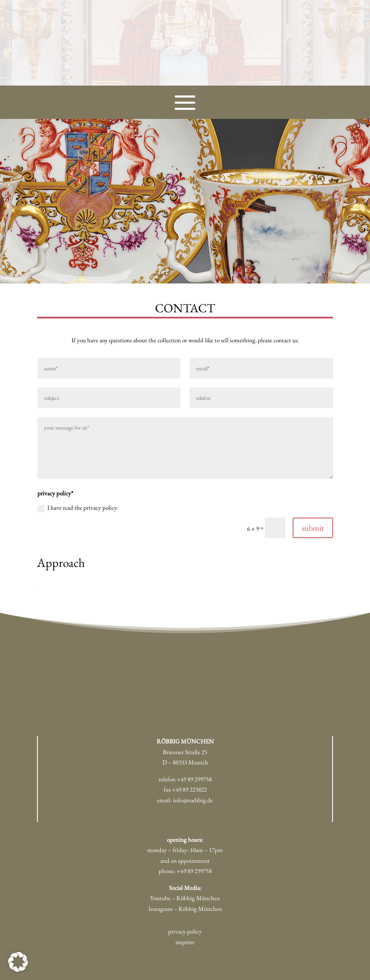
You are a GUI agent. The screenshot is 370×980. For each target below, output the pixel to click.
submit (313, 528)
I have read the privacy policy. (78, 508)
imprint (185, 942)
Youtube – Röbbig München (185, 898)
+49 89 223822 (189, 789)
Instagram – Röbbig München (185, 909)
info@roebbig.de (193, 800)
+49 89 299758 (194, 779)
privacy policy (185, 931)
